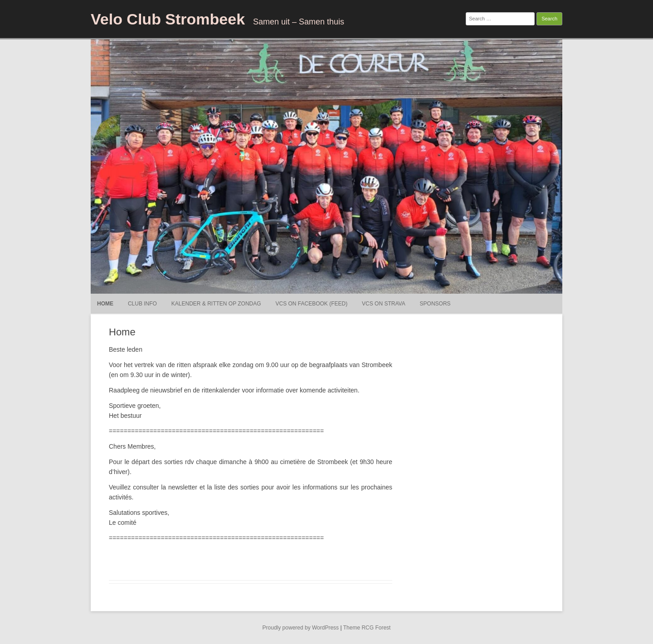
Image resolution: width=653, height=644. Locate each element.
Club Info (142, 304)
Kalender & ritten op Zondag (216, 304)
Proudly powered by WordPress (301, 628)
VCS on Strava (384, 304)
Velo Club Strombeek (168, 19)
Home (105, 304)
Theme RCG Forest (367, 628)
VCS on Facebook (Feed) (312, 304)
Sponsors (435, 304)
